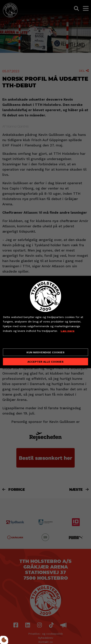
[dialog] (45, 322)
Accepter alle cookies (45, 362)
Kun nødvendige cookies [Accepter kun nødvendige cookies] (45, 352)
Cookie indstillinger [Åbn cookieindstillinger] (17, 342)
